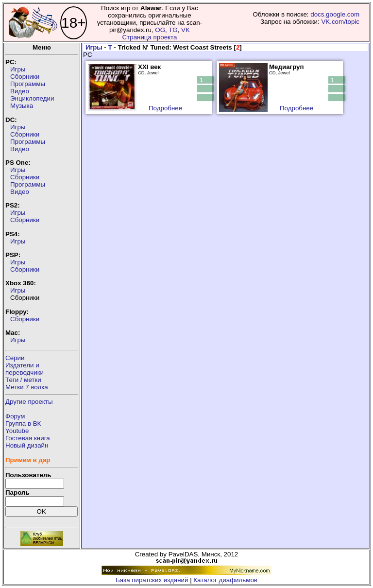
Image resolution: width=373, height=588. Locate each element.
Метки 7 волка (27, 387)
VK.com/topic (340, 22)
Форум (15, 416)
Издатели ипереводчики (25, 369)
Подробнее (165, 108)
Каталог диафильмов (225, 580)
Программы (28, 84)
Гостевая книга (28, 438)
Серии (15, 358)
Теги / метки (23, 380)
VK (186, 30)
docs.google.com (335, 14)
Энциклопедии (32, 98)
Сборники (25, 77)
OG (160, 30)
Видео (20, 91)
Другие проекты (29, 402)
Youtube (17, 431)
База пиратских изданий (152, 580)
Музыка (22, 106)
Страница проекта (149, 37)
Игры (18, 69)
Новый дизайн (27, 445)
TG (173, 30)
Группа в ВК (23, 424)
